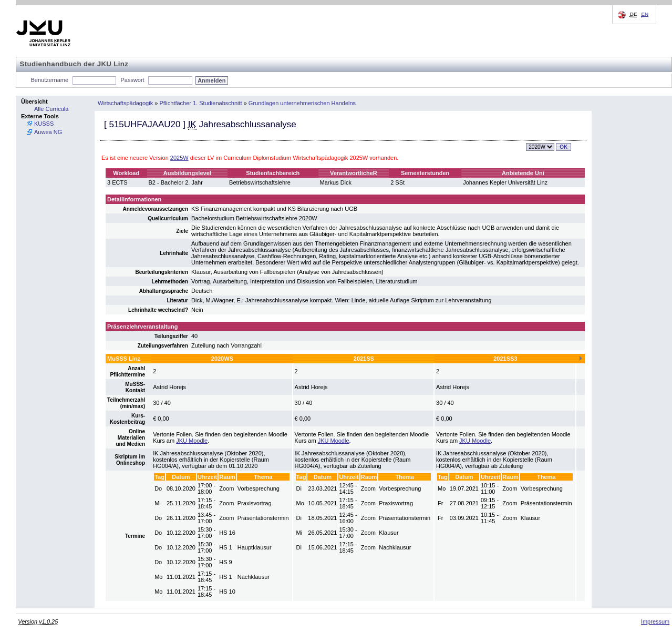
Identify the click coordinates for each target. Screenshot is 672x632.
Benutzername (50, 80)
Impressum (655, 621)
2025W (179, 158)
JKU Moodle (192, 441)
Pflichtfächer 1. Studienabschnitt (200, 103)
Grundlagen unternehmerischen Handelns (302, 103)
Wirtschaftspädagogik (125, 103)
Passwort (132, 80)
